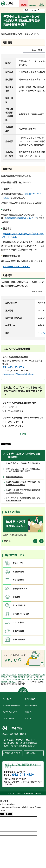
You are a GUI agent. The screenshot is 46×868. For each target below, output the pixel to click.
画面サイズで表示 (38, 50)
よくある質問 (18, 631)
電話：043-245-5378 (13, 367)
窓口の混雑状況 (19, 605)
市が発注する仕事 (24, 675)
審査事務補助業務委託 (14, 477)
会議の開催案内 (19, 640)
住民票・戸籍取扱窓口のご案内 (15, 535)
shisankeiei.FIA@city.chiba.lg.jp (18, 374)
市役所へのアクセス (13, 753)
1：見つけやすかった (14, 422)
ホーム (3, 675)
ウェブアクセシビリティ (10, 712)
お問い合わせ (31, 753)
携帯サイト (29, 712)
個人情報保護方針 (31, 706)
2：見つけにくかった (14, 426)
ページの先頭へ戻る (23, 690)
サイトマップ (7, 699)
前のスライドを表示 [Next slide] (41, 541)
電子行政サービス (20, 589)
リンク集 (28, 718)
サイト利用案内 (30, 699)
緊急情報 (24, 5)
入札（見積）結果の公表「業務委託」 (21, 677)
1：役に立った (11, 407)
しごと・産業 (12, 675)
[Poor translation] (9, 814)
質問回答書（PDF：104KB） (17, 267)
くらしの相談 (18, 622)
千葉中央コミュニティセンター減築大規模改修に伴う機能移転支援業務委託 (23, 470)
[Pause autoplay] (5, 541)
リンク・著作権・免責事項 (11, 706)
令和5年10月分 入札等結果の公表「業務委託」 (23, 455)
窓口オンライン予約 (21, 614)
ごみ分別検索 (18, 580)
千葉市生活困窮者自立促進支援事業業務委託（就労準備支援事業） (23, 491)
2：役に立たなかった (14, 411)
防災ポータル (18, 563)
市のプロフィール (8, 718)
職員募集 (16, 597)
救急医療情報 (18, 572)
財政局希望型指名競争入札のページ (21, 218)
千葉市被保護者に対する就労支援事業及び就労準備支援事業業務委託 (23, 483)
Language (32, 5)
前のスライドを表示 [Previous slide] (35, 541)
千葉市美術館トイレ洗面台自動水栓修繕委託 (23, 463)
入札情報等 (35, 675)
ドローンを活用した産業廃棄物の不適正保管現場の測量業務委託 (23, 499)
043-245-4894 (23, 775)
